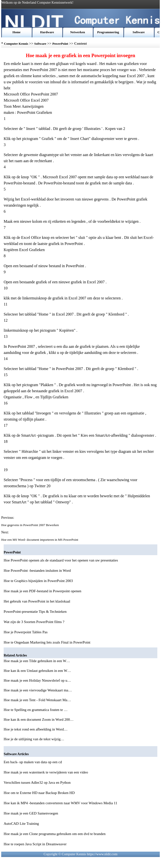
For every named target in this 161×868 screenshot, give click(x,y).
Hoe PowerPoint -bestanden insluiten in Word (37, 571)
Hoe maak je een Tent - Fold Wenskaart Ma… (37, 700)
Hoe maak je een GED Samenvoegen (31, 813)
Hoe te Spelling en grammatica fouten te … (36, 710)
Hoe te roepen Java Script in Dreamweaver (35, 844)
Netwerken (78, 32)
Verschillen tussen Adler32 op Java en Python (37, 783)
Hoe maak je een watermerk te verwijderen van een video (46, 772)
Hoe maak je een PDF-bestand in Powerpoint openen (43, 591)
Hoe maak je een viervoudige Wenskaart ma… (38, 690)
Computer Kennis (16, 44)
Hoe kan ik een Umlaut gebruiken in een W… (37, 671)
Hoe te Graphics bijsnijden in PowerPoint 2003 (38, 581)
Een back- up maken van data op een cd (33, 762)
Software (139, 32)
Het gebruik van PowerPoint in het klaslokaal (37, 601)
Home (16, 32)
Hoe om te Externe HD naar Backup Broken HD (39, 793)
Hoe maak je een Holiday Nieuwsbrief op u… (37, 680)
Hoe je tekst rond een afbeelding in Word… (36, 729)
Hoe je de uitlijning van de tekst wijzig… (34, 739)
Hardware (47, 32)
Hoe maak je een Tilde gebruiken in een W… (37, 661)
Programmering (108, 32)
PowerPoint (60, 44)
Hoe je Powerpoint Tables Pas (26, 632)
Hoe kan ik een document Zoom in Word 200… (39, 720)
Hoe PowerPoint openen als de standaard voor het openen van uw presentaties (61, 560)
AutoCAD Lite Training (21, 824)
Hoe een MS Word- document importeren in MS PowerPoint (40, 540)
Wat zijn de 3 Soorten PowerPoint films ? (34, 622)
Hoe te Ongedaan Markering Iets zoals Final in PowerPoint (47, 642)
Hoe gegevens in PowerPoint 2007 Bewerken (30, 525)
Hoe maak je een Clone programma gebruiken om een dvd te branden (55, 834)
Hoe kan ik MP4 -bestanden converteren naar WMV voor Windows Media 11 (60, 803)
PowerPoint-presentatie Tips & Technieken (35, 612)
